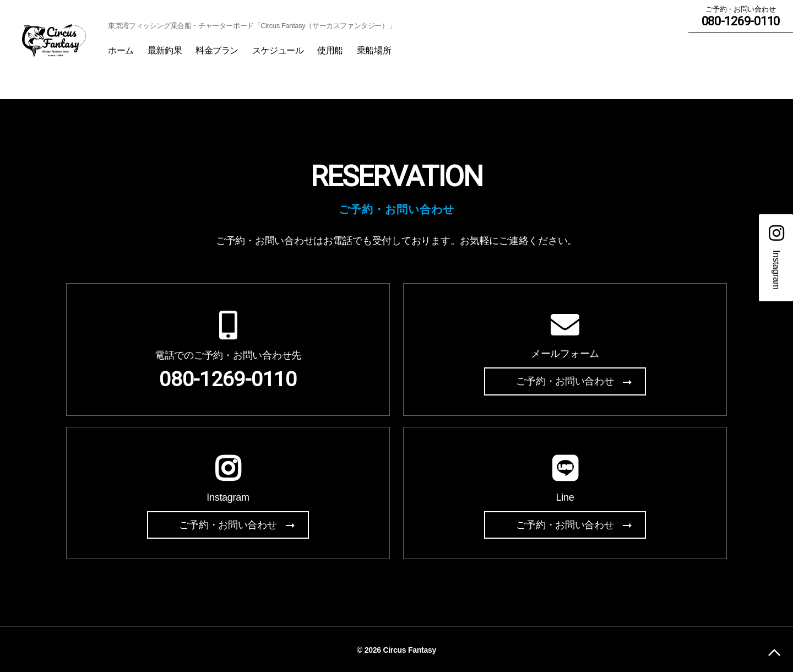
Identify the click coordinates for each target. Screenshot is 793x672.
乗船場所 (416, 53)
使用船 (373, 53)
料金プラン (260, 53)
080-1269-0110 (228, 381)
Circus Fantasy (409, 648)
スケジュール (320, 53)
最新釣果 (207, 53)
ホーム (164, 53)
